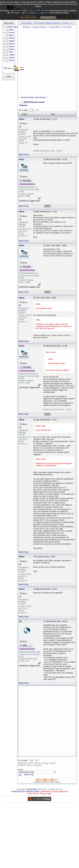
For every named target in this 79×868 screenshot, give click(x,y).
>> (37, 110)
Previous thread (27, 97)
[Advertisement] (37, 61)
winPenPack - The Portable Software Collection (41, 23)
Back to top (24, 155)
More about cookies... (29, 18)
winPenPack (32, 789)
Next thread (40, 97)
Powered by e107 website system (25, 791)
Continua (48, 18)
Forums (66, 23)
